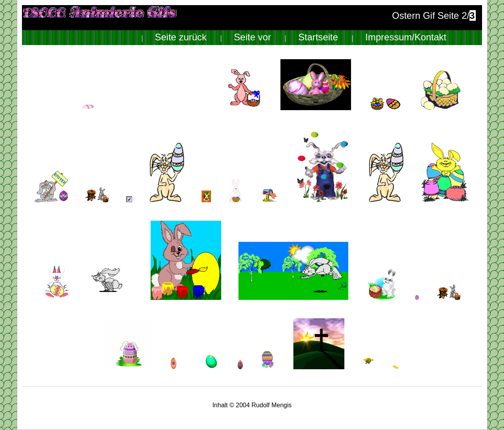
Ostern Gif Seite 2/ (434, 15)
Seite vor (252, 37)
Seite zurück (181, 37)
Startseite (318, 37)
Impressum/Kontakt (406, 37)
